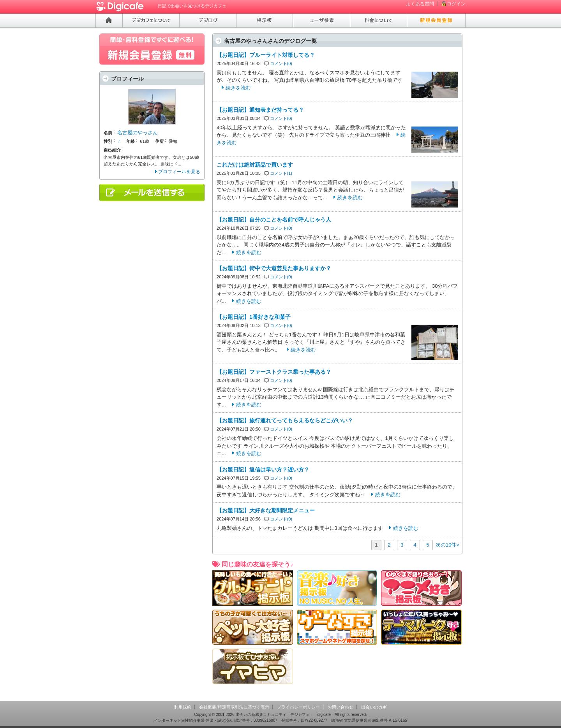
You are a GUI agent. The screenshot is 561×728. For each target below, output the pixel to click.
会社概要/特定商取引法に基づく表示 (234, 707)
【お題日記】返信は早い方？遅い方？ (263, 470)
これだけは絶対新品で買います (255, 165)
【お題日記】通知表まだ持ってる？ (260, 110)
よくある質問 (420, 4)
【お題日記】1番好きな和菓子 (254, 317)
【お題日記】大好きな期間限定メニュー (266, 510)
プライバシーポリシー (298, 707)
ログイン (456, 4)
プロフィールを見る (179, 172)
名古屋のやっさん (138, 133)
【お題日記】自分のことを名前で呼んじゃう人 (274, 220)
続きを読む (238, 88)
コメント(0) (281, 63)
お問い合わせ (340, 707)
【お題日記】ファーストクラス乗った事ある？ (274, 372)
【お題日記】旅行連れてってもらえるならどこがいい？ (285, 420)
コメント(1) (281, 173)
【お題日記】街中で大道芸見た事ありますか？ (274, 268)
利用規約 (183, 707)
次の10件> (447, 545)
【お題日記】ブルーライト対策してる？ (266, 55)
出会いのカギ (374, 707)
